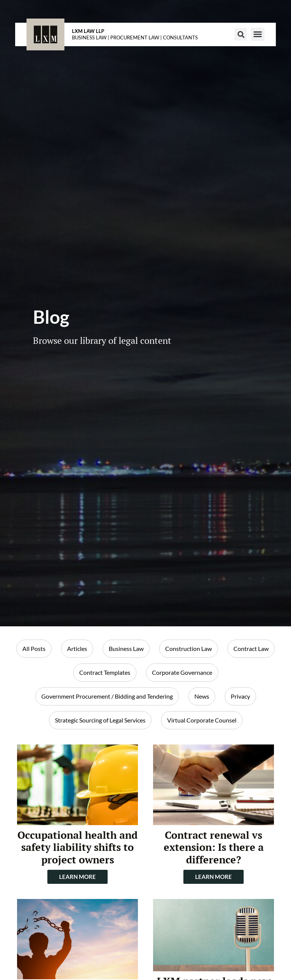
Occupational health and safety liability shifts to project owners (77, 847)
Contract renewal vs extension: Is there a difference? (214, 847)
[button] (241, 34)
